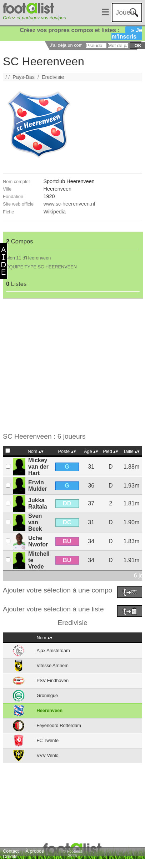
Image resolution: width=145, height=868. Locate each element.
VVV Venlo (47, 755)
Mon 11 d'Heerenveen (29, 258)
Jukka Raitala (37, 503)
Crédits (10, 856)
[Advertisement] (67, 366)
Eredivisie (53, 77)
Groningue (47, 695)
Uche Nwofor (38, 541)
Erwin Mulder (37, 486)
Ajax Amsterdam (53, 650)
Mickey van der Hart (38, 467)
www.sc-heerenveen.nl (69, 204)
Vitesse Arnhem (52, 665)
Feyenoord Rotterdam (59, 725)
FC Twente (47, 740)
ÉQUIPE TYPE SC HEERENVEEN (41, 267)
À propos (34, 851)
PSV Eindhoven (52, 680)
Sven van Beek (35, 522)
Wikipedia (55, 212)
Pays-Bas (24, 77)
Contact (11, 851)
